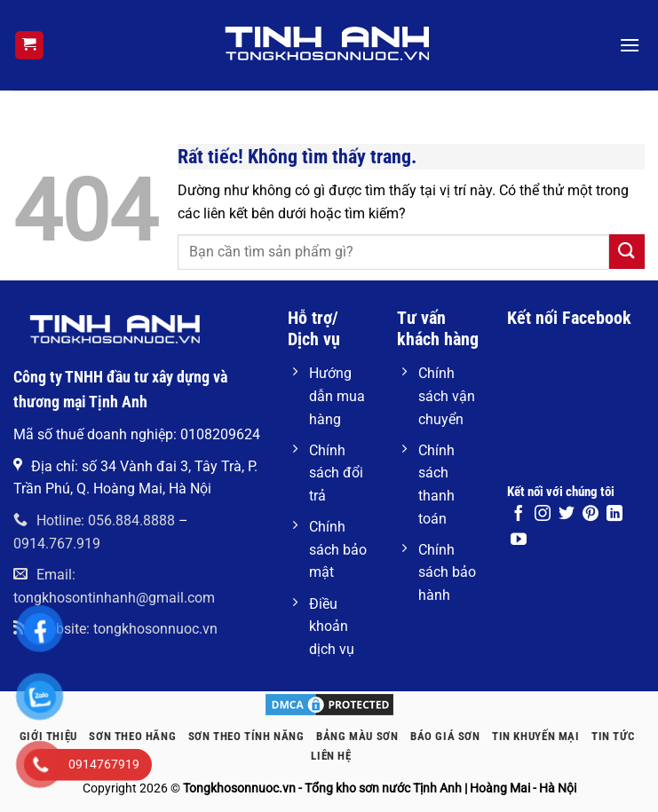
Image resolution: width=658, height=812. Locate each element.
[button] (29, 46)
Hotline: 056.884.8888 (94, 520)
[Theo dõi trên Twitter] (567, 515)
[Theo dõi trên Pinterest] (591, 515)
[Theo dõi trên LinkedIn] (614, 515)
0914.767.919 (57, 544)
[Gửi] (627, 252)
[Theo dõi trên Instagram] (543, 515)
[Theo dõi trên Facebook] (519, 515)
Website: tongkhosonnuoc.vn (115, 629)
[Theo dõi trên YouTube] (519, 540)
